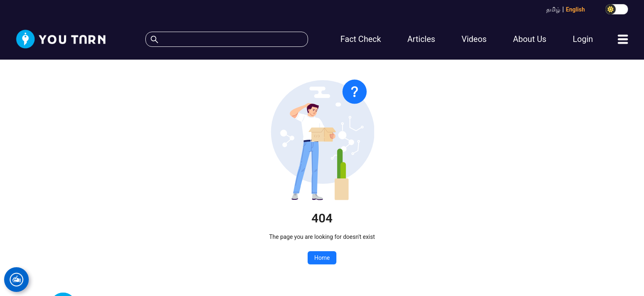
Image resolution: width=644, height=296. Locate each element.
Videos (474, 39)
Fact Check (361, 39)
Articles (421, 39)
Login (583, 39)
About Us (530, 39)
